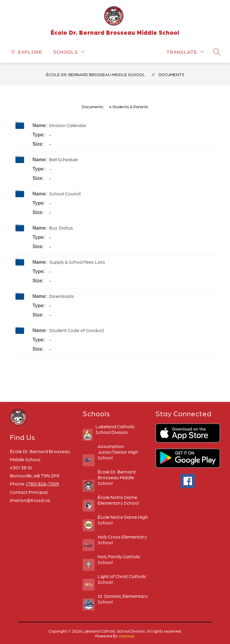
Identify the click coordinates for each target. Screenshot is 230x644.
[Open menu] (26, 52)
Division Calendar (68, 125)
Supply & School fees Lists (77, 262)
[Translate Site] (185, 52)
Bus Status (61, 228)
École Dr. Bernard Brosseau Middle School (96, 74)
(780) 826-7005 (43, 484)
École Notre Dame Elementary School (118, 500)
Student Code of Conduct (77, 330)
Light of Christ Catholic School (122, 579)
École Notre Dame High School (123, 520)
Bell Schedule (63, 159)
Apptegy (127, 636)
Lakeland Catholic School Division (115, 429)
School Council (65, 193)
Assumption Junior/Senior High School (118, 452)
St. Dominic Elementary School (123, 599)
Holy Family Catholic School (119, 559)
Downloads (62, 296)
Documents (171, 74)
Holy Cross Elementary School (122, 539)
